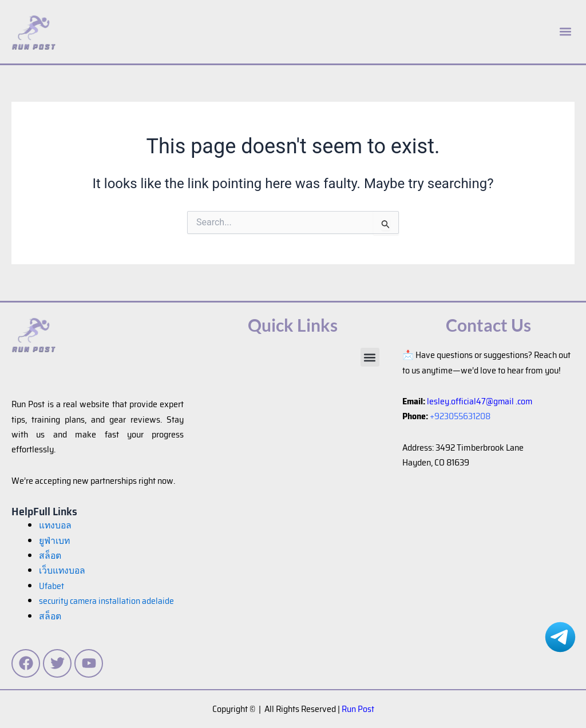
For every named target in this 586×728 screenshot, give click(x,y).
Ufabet (52, 586)
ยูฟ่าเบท (55, 541)
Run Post (358, 709)
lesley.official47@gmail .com (481, 401)
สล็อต (50, 616)
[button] (370, 357)
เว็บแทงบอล (63, 570)
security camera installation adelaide (107, 601)
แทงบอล (56, 525)
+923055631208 (461, 416)
